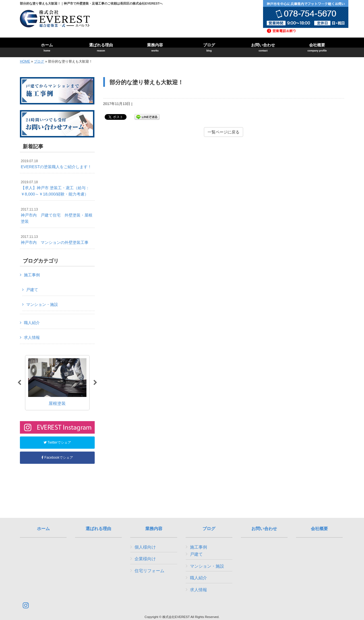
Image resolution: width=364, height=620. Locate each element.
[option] (57, 383)
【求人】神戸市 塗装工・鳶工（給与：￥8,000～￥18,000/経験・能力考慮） (55, 188)
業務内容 (154, 529)
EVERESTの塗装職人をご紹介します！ (56, 164)
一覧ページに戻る (224, 132)
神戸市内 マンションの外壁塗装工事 (55, 240)
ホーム (43, 529)
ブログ (39, 61)
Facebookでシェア (57, 458)
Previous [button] (19, 383)
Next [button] (95, 383)
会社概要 (319, 529)
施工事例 (32, 275)
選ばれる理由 (98, 529)
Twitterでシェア (57, 442)
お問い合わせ (264, 529)
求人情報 (32, 337)
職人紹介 (32, 323)
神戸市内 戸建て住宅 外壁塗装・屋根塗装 (57, 216)
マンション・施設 (42, 304)
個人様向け (145, 547)
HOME (25, 61)
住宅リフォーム (149, 571)
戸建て (32, 290)
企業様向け (145, 559)
